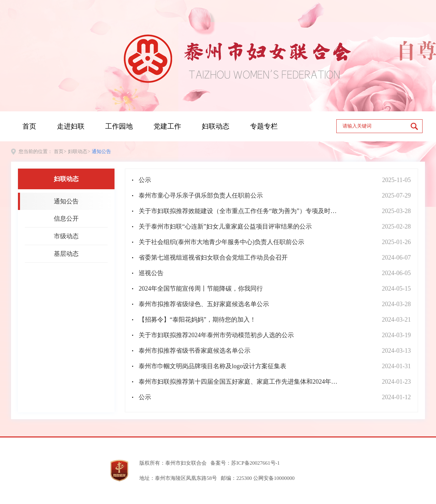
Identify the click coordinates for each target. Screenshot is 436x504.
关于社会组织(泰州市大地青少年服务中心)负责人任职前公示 (221, 242)
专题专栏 (264, 126)
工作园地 (119, 126)
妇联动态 (216, 126)
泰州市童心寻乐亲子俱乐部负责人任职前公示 (201, 195)
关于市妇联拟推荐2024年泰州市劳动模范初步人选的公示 (216, 335)
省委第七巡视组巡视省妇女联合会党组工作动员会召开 (213, 258)
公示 (145, 180)
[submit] (416, 126)
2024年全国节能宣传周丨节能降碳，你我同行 (201, 289)
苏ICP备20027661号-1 (255, 463)
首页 (29, 126)
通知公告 (101, 152)
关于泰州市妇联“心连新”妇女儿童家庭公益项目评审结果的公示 (225, 226)
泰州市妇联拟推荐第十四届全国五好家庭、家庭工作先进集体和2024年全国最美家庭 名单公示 (241, 382)
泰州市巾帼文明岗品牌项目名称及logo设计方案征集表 (212, 366)
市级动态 (66, 236)
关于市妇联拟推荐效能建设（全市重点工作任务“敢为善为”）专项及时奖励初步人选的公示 (241, 211)
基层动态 (66, 254)
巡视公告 (151, 273)
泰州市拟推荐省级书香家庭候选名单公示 (195, 351)
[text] (374, 126)
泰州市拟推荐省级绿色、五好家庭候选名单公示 (204, 304)
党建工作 (167, 126)
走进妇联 (71, 126)
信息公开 (66, 219)
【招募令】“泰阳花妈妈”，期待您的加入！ (197, 320)
